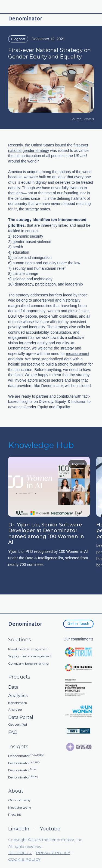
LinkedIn (19, 829)
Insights (18, 747)
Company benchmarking (28, 664)
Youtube (50, 829)
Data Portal (21, 717)
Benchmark (18, 703)
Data (13, 687)
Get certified (18, 725)
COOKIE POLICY (24, 859)
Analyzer (15, 710)
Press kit (15, 815)
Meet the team (20, 808)
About (16, 791)
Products (19, 677)
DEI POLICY (20, 853)
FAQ (13, 732)
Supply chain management (30, 656)
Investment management (29, 649)
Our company (19, 800)
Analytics (18, 696)
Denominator (26, 756)
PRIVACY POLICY (53, 853)
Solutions (20, 640)
